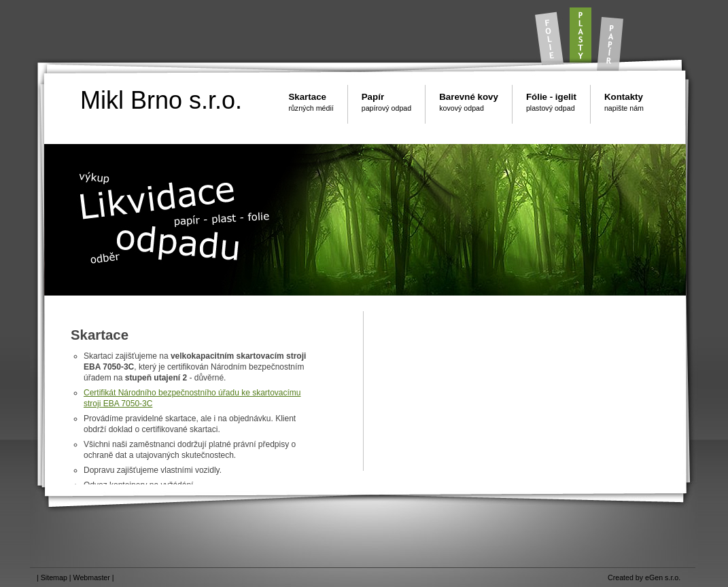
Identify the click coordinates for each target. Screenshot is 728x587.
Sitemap (54, 577)
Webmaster (92, 577)
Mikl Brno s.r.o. (161, 101)
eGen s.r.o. (663, 577)
